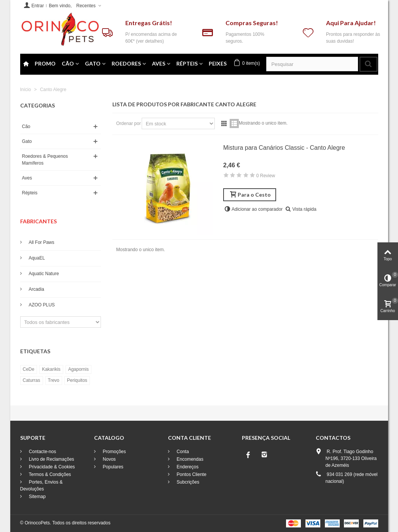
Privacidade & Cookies (51, 467)
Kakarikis (51, 369)
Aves (159, 63)
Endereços (187, 467)
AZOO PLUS (41, 305)
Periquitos (77, 380)
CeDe (29, 369)
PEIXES (218, 63)
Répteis (187, 63)
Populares (113, 467)
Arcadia (36, 289)
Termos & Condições (50, 474)
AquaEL (36, 258)
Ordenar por (129, 123)
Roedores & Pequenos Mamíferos (45, 160)
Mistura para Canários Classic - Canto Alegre (284, 148)
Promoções (114, 452)
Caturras (32, 380)
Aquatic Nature (43, 274)
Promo (45, 63)
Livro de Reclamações (51, 459)
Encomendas (189, 459)
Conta (182, 452)
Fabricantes (38, 221)
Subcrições (188, 482)
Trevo (54, 380)
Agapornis (78, 369)
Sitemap (37, 497)
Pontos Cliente (191, 474)
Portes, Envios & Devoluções (42, 486)
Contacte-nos (42, 452)
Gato (93, 63)
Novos (109, 459)
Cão (68, 63)
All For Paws (41, 242)
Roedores (126, 63)
